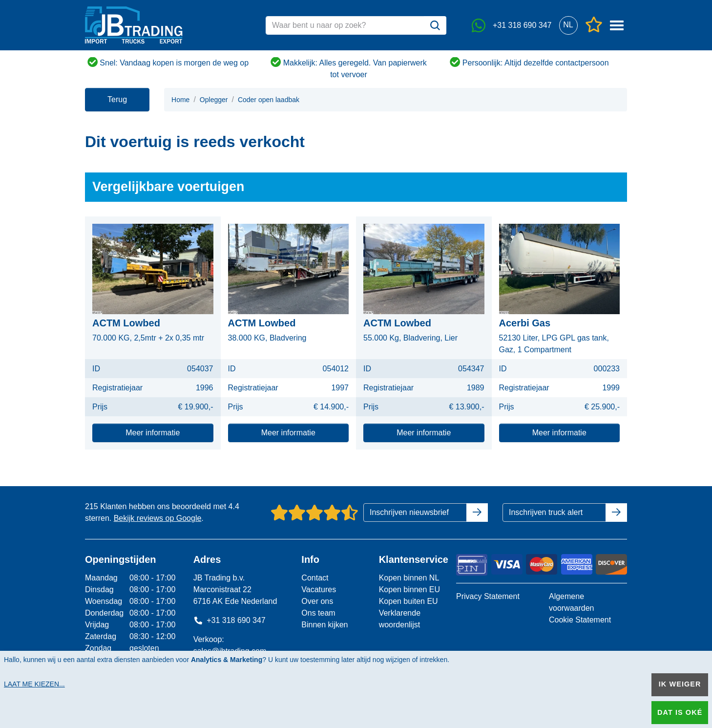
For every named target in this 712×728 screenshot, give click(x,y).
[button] (568, 25)
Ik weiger (680, 684)
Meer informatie (153, 433)
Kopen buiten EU (408, 601)
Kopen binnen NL (409, 578)
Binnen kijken (325, 625)
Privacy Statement (488, 596)
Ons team (318, 613)
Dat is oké (680, 712)
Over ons (317, 601)
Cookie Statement (580, 620)
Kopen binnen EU (409, 589)
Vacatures (319, 589)
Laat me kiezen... (34, 684)
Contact (315, 578)
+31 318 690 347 (230, 620)
